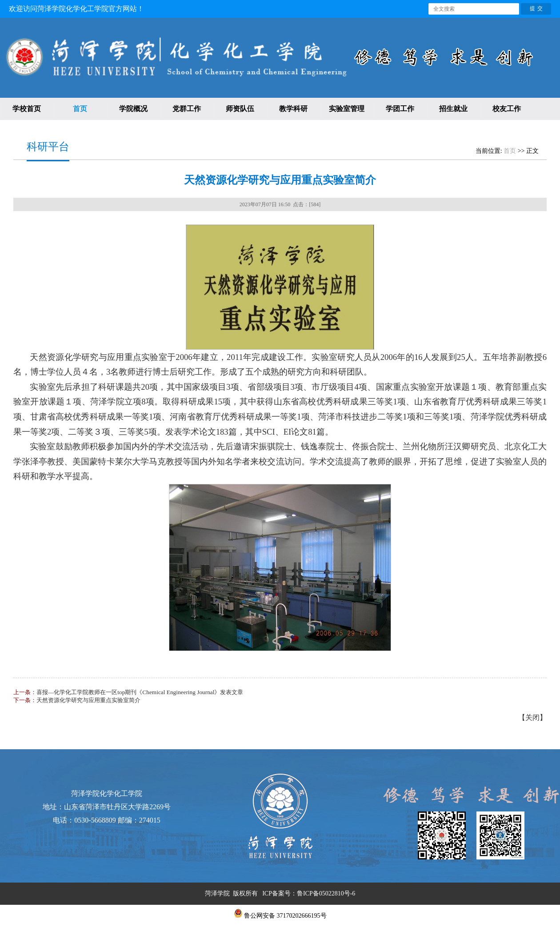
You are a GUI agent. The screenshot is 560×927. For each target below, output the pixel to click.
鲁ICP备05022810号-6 (326, 893)
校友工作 (507, 109)
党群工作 (187, 109)
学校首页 (27, 109)
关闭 (532, 717)
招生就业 (453, 109)
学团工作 (400, 109)
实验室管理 (347, 109)
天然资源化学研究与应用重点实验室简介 (88, 700)
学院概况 (133, 109)
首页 (80, 109)
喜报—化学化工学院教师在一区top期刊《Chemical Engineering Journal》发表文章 (140, 692)
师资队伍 (240, 109)
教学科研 (293, 109)
